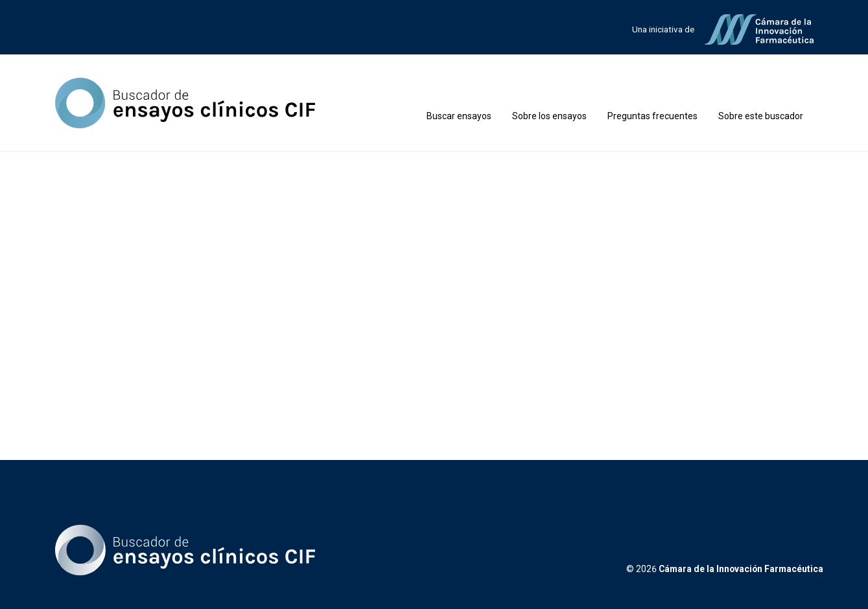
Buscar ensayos (459, 116)
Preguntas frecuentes (652, 116)
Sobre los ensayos (549, 116)
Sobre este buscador (761, 116)
